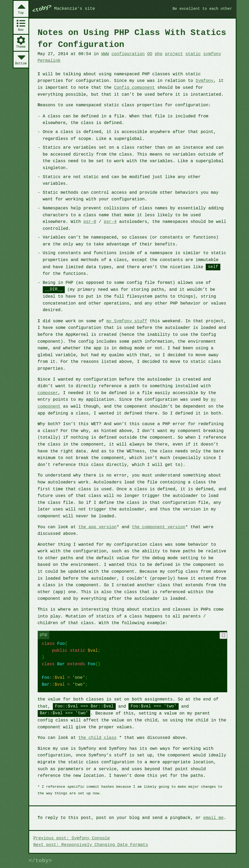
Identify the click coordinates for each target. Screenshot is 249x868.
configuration (128, 54)
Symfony (205, 81)
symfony (212, 54)
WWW (105, 54)
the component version (159, 527)
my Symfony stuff (127, 321)
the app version (97, 527)
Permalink (49, 61)
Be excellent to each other (202, 9)
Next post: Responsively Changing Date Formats (91, 845)
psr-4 (110, 222)
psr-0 (90, 222)
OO (150, 54)
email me (214, 818)
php (159, 54)
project (174, 54)
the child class (97, 738)
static (193, 54)
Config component (135, 88)
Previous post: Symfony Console (72, 838)
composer (48, 393)
